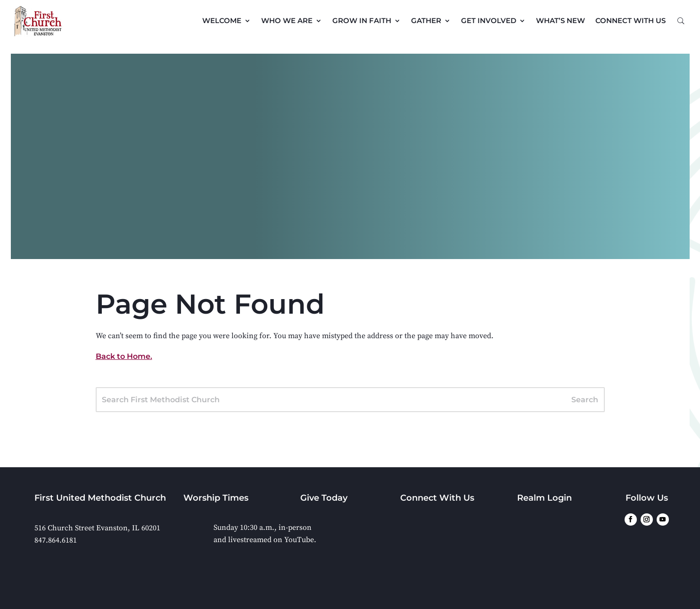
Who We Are (287, 20)
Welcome (222, 20)
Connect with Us (630, 20)
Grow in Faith (362, 20)
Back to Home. (124, 356)
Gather (426, 20)
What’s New (560, 20)
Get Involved (489, 20)
